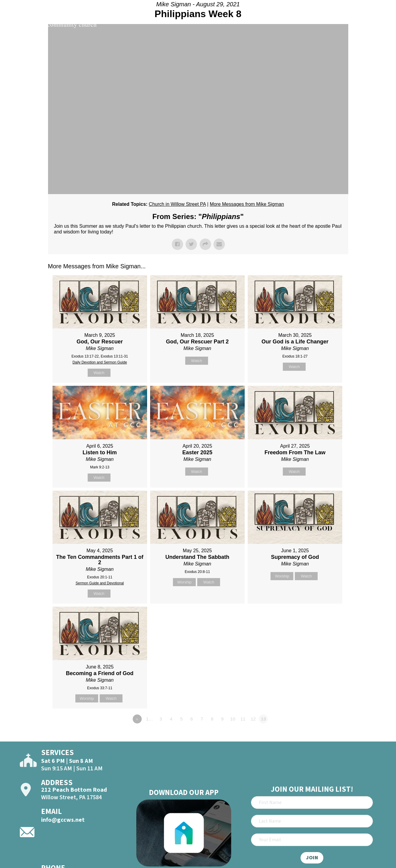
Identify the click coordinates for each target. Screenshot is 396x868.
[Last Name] (312, 821)
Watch (99, 373)
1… (150, 719)
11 (243, 719)
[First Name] (312, 803)
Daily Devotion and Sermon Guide (100, 362)
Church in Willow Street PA (177, 204)
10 (233, 719)
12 (253, 719)
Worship (184, 582)
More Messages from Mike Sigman (247, 204)
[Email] (312, 840)
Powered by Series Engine (326, 736)
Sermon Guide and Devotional (100, 583)
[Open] (380, 22)
